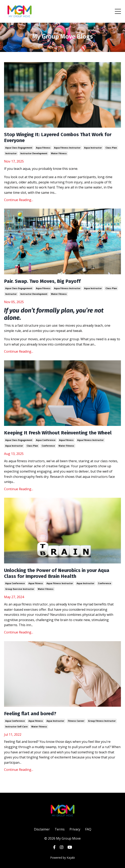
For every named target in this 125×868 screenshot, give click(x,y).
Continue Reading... (19, 200)
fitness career (76, 721)
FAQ (88, 829)
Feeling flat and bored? (30, 714)
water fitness (59, 153)
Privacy (75, 829)
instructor (11, 153)
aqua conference (46, 440)
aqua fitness (43, 148)
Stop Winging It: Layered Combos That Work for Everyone (58, 137)
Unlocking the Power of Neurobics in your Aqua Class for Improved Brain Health (57, 573)
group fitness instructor (102, 721)
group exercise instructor (20, 589)
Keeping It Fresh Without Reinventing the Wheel (58, 433)
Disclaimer (42, 829)
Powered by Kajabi (62, 858)
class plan (111, 148)
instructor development (34, 153)
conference (48, 446)
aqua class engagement (19, 148)
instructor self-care (16, 727)
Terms (60, 829)
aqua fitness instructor (67, 148)
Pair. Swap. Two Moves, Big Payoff (42, 281)
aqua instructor (93, 148)
